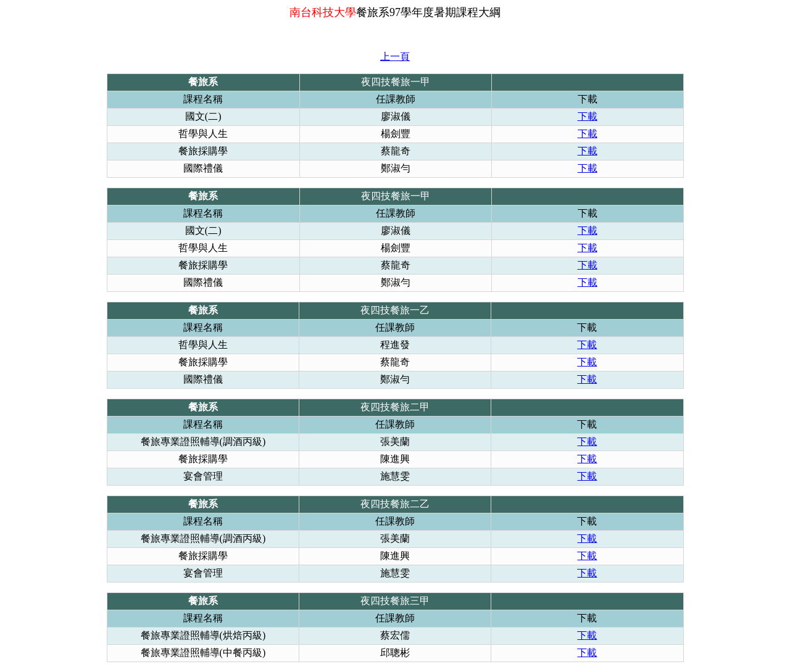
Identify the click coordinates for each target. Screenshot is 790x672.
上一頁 (395, 56)
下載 (588, 116)
